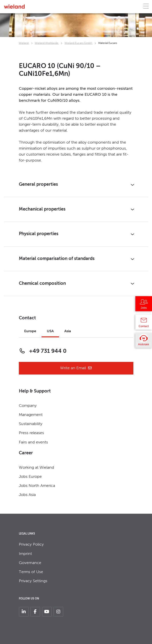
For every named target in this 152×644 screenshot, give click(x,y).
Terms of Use (31, 572)
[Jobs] (144, 305)
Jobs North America (37, 486)
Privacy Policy (31, 544)
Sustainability (31, 424)
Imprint (25, 554)
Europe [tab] (30, 331)
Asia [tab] (68, 331)
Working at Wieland (37, 468)
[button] (76, 185)
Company (28, 406)
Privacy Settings (33, 581)
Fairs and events (33, 442)
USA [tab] (50, 331)
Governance (30, 563)
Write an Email (76, 368)
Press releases (31, 433)
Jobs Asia (27, 495)
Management (31, 415)
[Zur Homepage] (14, 7)
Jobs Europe (30, 477)
